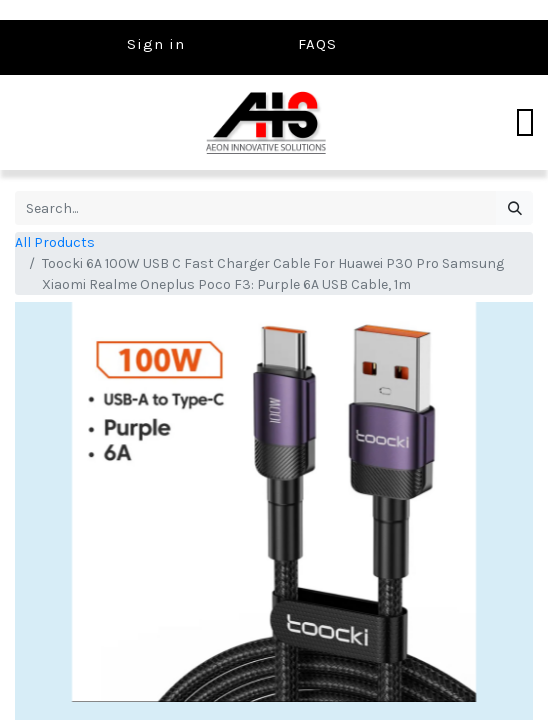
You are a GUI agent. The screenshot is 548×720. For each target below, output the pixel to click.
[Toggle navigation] (525, 123)
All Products (55, 242)
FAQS (317, 44)
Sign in (156, 44)
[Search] (514, 208)
